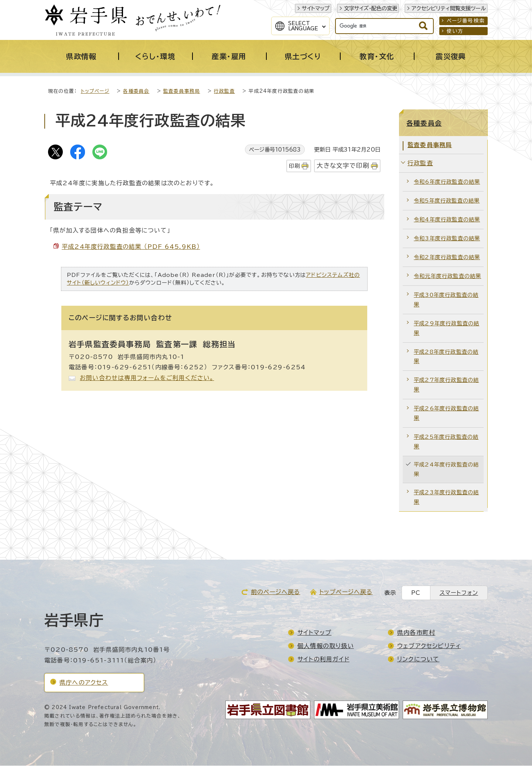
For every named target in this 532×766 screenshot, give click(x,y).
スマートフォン (459, 593)
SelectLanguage (303, 26)
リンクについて (418, 660)
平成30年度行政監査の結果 (446, 300)
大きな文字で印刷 (343, 166)
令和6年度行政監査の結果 (447, 182)
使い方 (455, 31)
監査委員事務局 (182, 91)
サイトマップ (316, 8)
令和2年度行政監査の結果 (447, 257)
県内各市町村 (416, 633)
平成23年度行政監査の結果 (446, 497)
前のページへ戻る (276, 592)
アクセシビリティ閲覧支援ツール (449, 8)
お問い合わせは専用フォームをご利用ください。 (147, 378)
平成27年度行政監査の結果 (446, 385)
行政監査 (224, 91)
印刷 (294, 166)
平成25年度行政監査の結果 (446, 442)
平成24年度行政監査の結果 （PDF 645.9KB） (131, 247)
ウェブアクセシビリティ (429, 646)
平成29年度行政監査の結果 (446, 328)
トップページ (95, 91)
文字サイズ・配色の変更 (371, 8)
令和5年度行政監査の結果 (447, 201)
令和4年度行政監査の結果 (447, 220)
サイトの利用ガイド (323, 660)
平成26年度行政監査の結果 (446, 413)
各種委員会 (136, 91)
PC (416, 593)
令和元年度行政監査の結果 (447, 276)
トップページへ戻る (346, 592)
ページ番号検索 (466, 21)
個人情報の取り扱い (326, 646)
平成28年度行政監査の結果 (446, 357)
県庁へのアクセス (84, 683)
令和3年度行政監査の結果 (447, 239)
